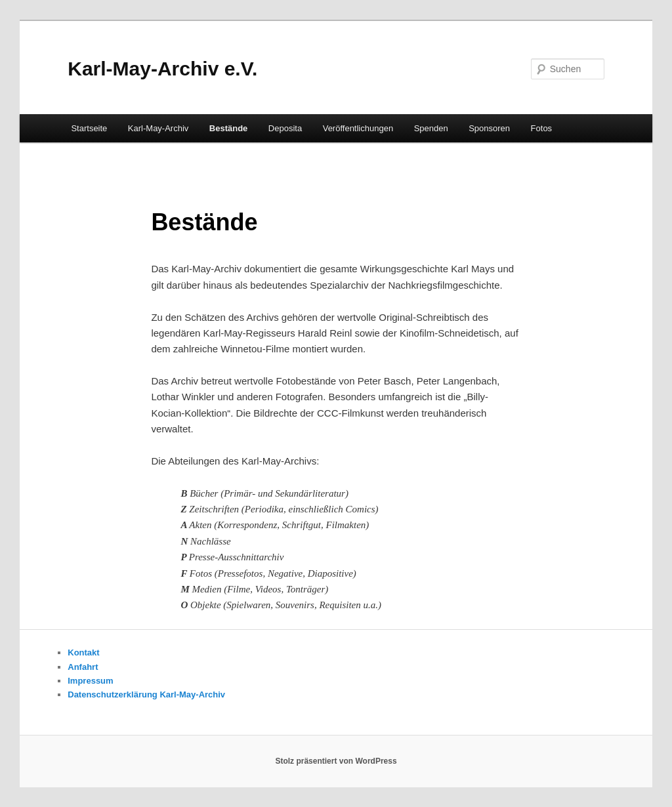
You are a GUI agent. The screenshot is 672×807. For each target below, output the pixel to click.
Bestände (229, 128)
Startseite (89, 128)
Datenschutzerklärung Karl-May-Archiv (146, 694)
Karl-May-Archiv (158, 128)
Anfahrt (83, 667)
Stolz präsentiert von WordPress (336, 761)
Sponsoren (489, 128)
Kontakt (83, 652)
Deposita (285, 128)
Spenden (431, 128)
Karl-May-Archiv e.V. (162, 69)
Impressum (90, 681)
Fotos (542, 128)
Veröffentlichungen (358, 128)
